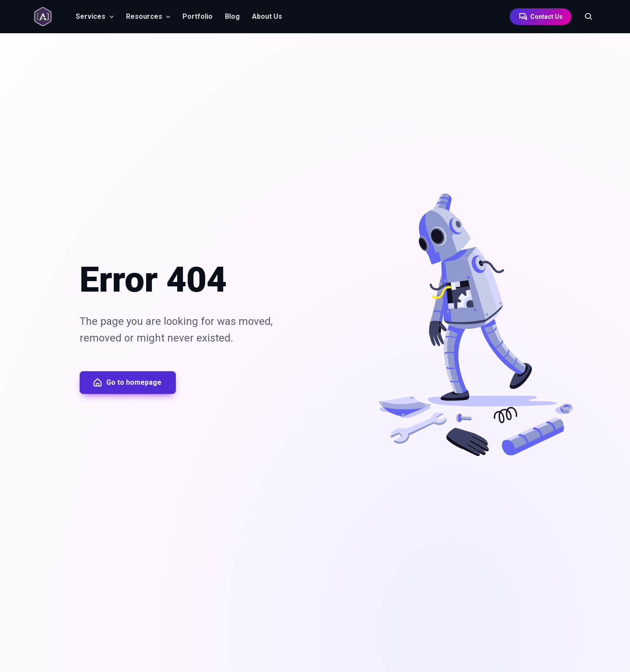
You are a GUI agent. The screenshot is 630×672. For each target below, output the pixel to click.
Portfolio (198, 16)
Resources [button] (144, 16)
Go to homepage (127, 383)
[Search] (584, 17)
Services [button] (91, 16)
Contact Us (541, 17)
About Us (267, 16)
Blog (232, 16)
